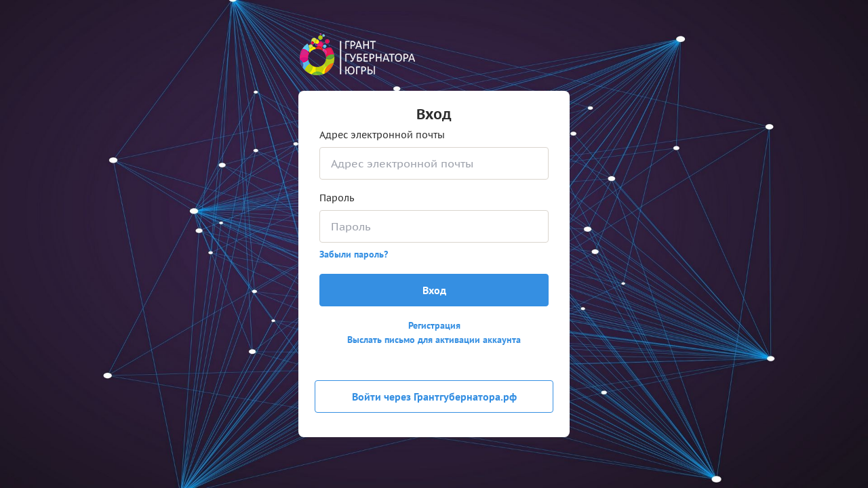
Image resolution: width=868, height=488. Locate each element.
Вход (434, 290)
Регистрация (434, 325)
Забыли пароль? (354, 254)
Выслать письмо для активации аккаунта (434, 340)
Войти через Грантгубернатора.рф (434, 396)
